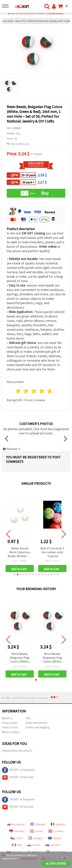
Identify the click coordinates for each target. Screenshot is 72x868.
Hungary (35, 838)
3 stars (34, 391)
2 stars (26, 391)
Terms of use (10, 727)
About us (7, 718)
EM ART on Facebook (18, 770)
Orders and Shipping (38, 727)
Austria (36, 831)
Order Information (36, 723)
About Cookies (11, 732)
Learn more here (29, 858)
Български (16, 824)
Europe (55, 838)
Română (58, 824)
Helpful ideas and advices (17, 751)
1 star (18, 391)
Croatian (56, 831)
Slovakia (53, 845)
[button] (15, 574)
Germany (17, 831)
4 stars (42, 391)
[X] (3, 855)
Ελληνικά (38, 824)
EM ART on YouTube (18, 777)
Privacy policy (10, 723)
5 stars (50, 391)
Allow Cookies (56, 863)
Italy (17, 845)
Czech (17, 838)
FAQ (28, 718)
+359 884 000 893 (55, 14)
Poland (34, 845)
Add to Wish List (18, 144)
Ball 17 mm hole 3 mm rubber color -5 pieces (52, 552)
